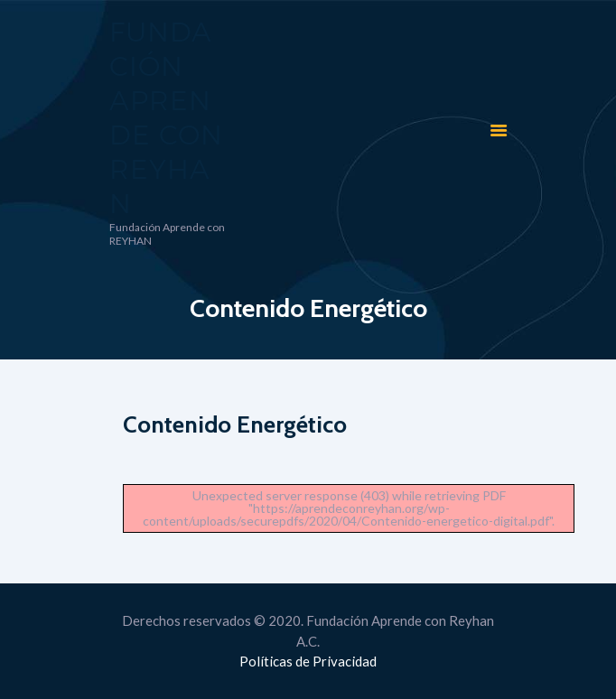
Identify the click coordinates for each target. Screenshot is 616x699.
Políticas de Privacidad (308, 661)
